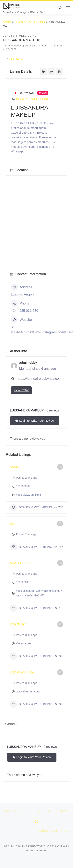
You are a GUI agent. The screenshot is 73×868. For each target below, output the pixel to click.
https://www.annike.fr (29, 495)
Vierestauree (18, 624)
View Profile (21, 390)
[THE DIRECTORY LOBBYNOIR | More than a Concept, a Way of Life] (12, 6)
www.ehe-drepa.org (28, 691)
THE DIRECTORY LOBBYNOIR (42, 846)
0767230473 (24, 582)
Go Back (14, 59)
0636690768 (24, 486)
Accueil (7, 22)
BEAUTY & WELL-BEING (30, 22)
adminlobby (15, 46)
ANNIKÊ (15, 467)
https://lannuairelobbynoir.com (39, 379)
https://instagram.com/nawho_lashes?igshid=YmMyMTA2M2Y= (39, 593)
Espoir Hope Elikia (22, 672)
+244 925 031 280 (25, 311)
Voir (12, 523)
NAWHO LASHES (22, 563)
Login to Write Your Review (35, 421)
